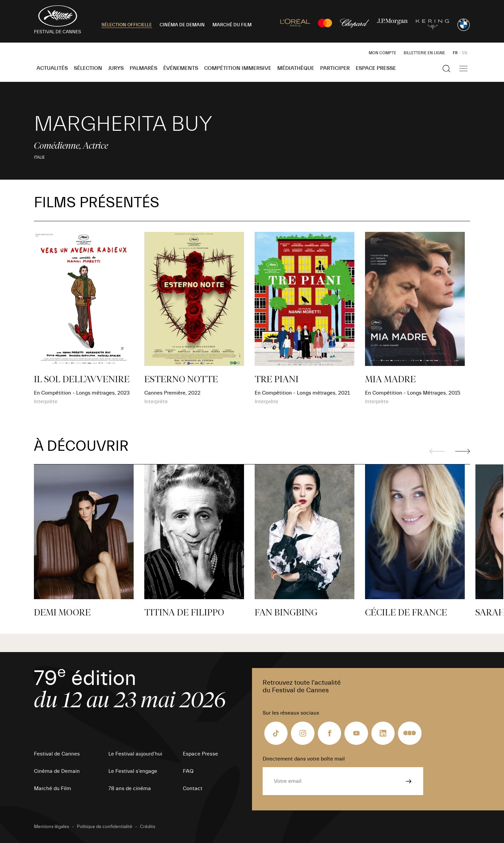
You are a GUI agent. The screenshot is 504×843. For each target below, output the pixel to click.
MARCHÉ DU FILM (232, 25)
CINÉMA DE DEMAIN (182, 25)
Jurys (116, 68)
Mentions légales (52, 827)
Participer (335, 68)
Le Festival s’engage (133, 771)
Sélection (88, 68)
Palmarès (143, 68)
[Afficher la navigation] (463, 69)
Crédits (148, 827)
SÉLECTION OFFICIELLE (127, 25)
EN (465, 53)
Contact (193, 788)
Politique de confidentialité (105, 827)
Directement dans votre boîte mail (304, 759)
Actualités (52, 68)
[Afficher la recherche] (446, 69)
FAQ (188, 771)
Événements (181, 68)
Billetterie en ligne (424, 53)
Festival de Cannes (57, 754)
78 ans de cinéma (130, 788)
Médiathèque (296, 68)
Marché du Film (53, 788)
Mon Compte (382, 53)
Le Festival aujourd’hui (135, 754)
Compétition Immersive (238, 68)
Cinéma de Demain (57, 771)
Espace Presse (376, 68)
